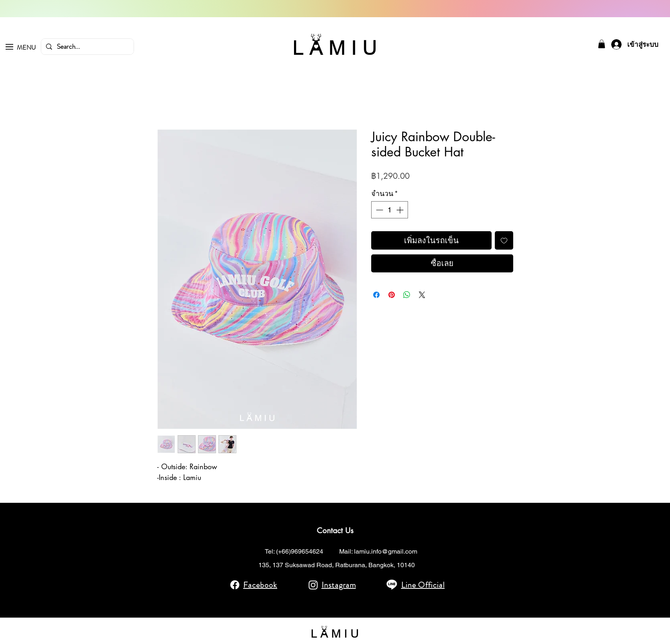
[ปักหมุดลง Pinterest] (392, 295)
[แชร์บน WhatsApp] (407, 295)
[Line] (392, 584)
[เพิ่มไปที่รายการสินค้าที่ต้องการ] (504, 240)
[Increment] (401, 210)
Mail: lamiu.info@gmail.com (378, 551)
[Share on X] (422, 295)
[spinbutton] (390, 210)
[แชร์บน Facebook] (376, 295)
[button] (9, 47)
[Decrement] (379, 210)
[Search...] (87, 47)
